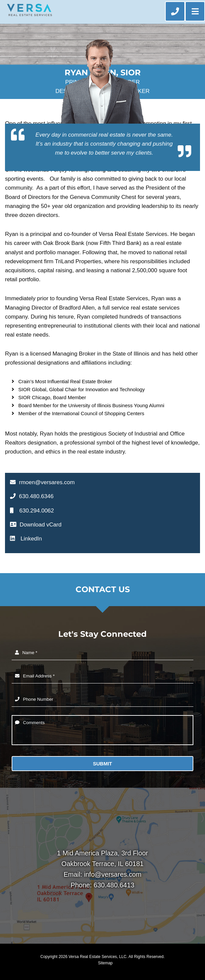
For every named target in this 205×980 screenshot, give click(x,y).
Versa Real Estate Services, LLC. (98, 957)
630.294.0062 (32, 511)
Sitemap (105, 963)
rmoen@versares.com (42, 482)
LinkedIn (26, 539)
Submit (102, 764)
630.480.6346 (32, 496)
